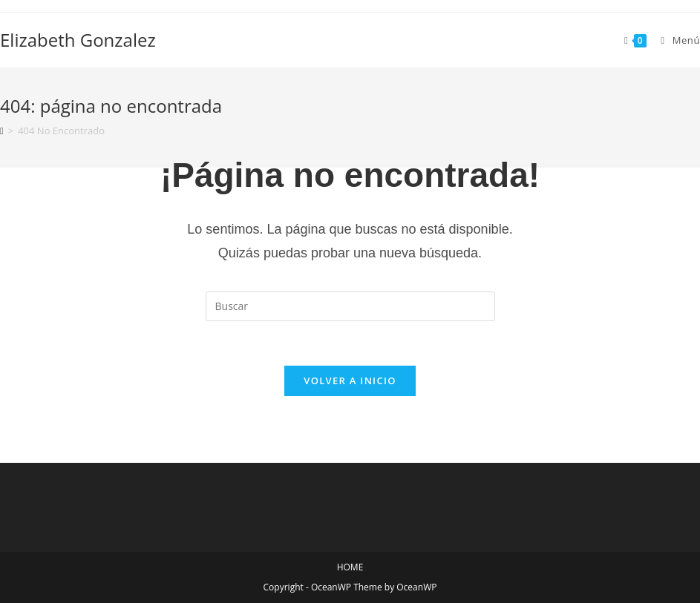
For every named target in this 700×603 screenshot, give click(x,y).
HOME (350, 567)
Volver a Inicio (350, 380)
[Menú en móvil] (675, 40)
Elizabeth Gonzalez (78, 40)
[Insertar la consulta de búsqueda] (350, 306)
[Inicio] (2, 131)
